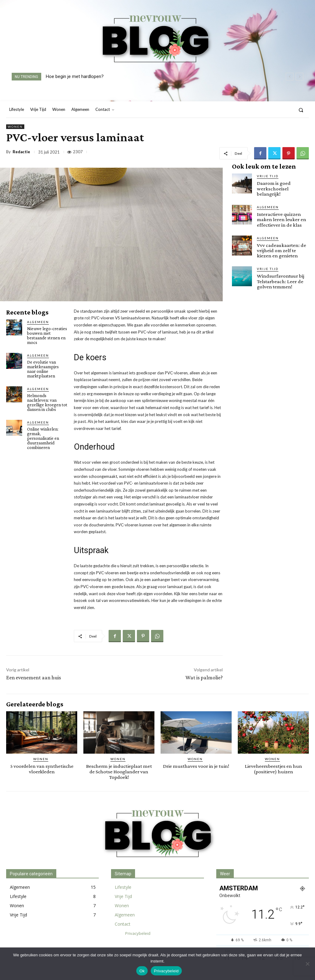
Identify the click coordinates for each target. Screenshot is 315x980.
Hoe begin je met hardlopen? (75, 76)
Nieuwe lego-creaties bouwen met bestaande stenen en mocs (47, 336)
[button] (301, 110)
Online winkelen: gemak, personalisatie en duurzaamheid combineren (43, 438)
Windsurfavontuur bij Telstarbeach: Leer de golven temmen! (281, 281)
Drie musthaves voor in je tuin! (196, 766)
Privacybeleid (166, 971)
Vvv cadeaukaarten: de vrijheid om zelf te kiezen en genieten (281, 250)
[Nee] (307, 964)
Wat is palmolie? (204, 677)
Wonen (15, 127)
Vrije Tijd (268, 176)
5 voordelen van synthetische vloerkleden (42, 769)
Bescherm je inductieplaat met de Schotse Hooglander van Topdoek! (119, 771)
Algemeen (38, 322)
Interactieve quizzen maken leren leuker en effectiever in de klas (281, 219)
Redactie (21, 152)
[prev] (290, 77)
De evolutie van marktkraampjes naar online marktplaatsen (43, 369)
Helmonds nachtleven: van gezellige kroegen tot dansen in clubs (47, 402)
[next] (299, 77)
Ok (142, 971)
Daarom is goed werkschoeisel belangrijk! (274, 188)
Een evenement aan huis (34, 677)
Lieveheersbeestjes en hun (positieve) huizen (273, 769)
